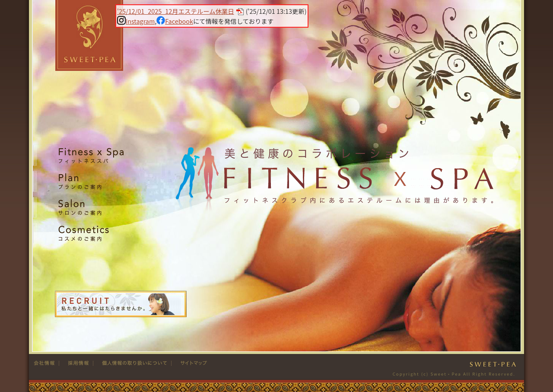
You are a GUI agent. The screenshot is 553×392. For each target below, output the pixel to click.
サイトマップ (190, 363)
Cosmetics (89, 233)
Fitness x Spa (89, 155)
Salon (89, 207)
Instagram (136, 21)
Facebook (175, 21)
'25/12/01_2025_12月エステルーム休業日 (176, 11)
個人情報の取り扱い (132, 363)
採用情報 (76, 363)
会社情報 (46, 363)
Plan (89, 181)
